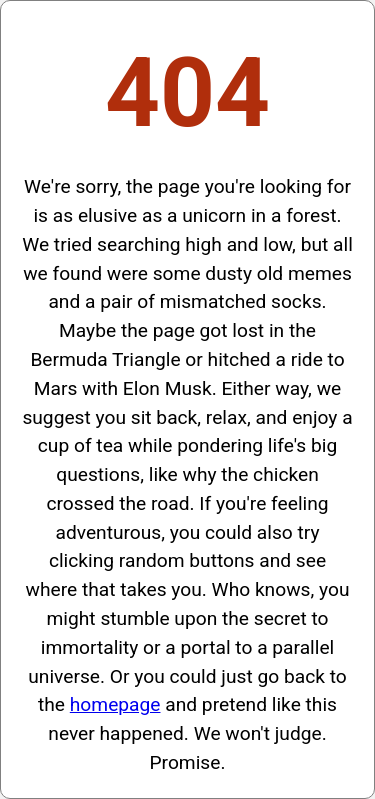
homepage (115, 704)
